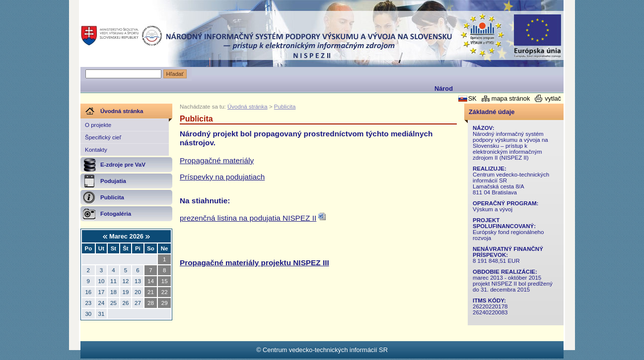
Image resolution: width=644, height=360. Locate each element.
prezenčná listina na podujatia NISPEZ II (248, 218)
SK (472, 98)
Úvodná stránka (248, 107)
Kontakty (96, 150)
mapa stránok (511, 98)
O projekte (98, 125)
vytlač (553, 98)
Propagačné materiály (217, 160)
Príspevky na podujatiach (222, 177)
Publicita (285, 107)
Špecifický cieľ (103, 137)
